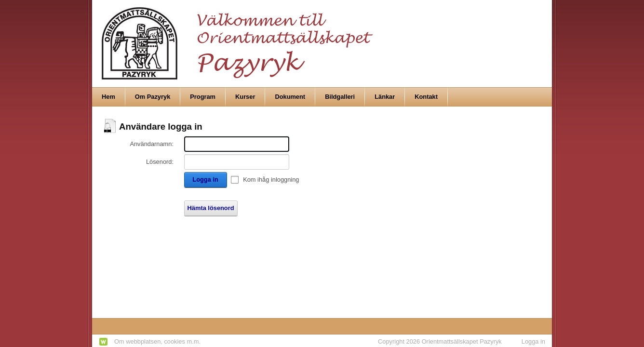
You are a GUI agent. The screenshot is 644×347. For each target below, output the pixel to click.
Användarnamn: (152, 144)
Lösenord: (160, 162)
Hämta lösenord (211, 208)
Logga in (205, 180)
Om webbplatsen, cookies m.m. (157, 341)
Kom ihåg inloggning (271, 180)
